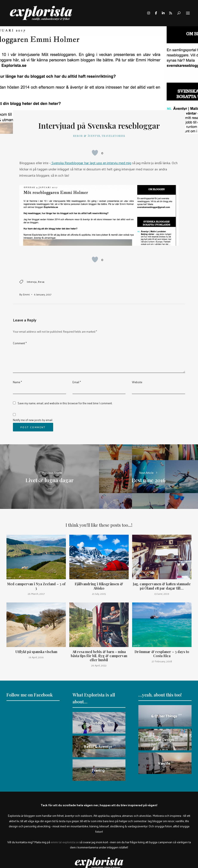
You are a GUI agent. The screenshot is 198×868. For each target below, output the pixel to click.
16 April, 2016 (36, 657)
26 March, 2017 (36, 594)
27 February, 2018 (162, 661)
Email (77, 382)
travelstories (113, 136)
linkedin (163, 13)
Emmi (26, 294)
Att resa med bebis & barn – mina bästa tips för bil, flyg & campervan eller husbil (99, 656)
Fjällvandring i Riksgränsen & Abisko (99, 586)
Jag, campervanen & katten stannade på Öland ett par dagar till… (162, 586)
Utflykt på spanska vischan (36, 652)
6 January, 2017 (43, 294)
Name (17, 382)
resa (41, 282)
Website (137, 382)
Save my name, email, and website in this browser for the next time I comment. (65, 403)
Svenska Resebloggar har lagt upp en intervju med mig (91, 163)
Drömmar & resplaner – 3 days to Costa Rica (162, 654)
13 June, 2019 (162, 594)
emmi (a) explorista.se (65, 842)
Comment (20, 343)
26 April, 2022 (99, 665)
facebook (156, 13)
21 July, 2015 (99, 594)
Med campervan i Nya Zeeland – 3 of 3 (36, 586)
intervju (32, 282)
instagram (148, 13)
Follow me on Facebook (30, 695)
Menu (188, 13)
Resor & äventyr (87, 136)
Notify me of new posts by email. (33, 420)
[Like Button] (95, 153)
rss (170, 13)
